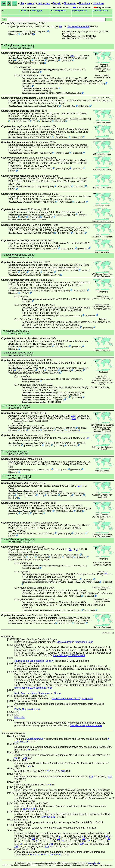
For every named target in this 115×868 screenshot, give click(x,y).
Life (22, 3)
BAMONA (67, 60)
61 (37, 841)
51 (109, 838)
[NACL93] (66, 34)
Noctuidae (84, 3)
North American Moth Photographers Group (38, 693)
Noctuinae (98, 3)
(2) (71, 438)
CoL (44, 32)
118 (91, 777)
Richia (23, 10)
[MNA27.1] (91, 31)
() (79, 10)
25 (106, 574)
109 (82, 844)
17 (107, 836)
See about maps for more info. (86, 725)
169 (72, 56)
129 (73, 416)
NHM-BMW (27, 34)
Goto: (54, 19)
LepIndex (36, 32)
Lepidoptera (44, 3)
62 (16, 758)
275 (80, 486)
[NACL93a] (52, 291)
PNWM (12, 171)
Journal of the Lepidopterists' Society (34, 661)
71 (63, 841)
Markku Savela (94, 863)
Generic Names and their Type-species (72, 699)
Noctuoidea (70, 3)
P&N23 (27, 32)
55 (50, 785)
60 (70, 549)
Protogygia (37, 10)
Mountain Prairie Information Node (75, 642)
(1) (87, 574)
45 (84, 838)
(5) (67, 363)
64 (88, 438)
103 (25, 758)
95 (21, 844)
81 (89, 841)
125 (16, 847)
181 (63, 771)
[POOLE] (92, 38)
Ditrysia (57, 3)
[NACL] (89, 36)
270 (110, 777)
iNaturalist (13, 34)
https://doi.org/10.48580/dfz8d (69, 655)
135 (47, 847)
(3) (49, 27)
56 (60, 27)
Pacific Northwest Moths (27, 709)
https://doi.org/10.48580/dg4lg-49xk (33, 688)
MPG (11, 60)
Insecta (31, 3)
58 (29, 750)
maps (105, 65)
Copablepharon (59, 10)
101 (51, 844)
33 (59, 838)
